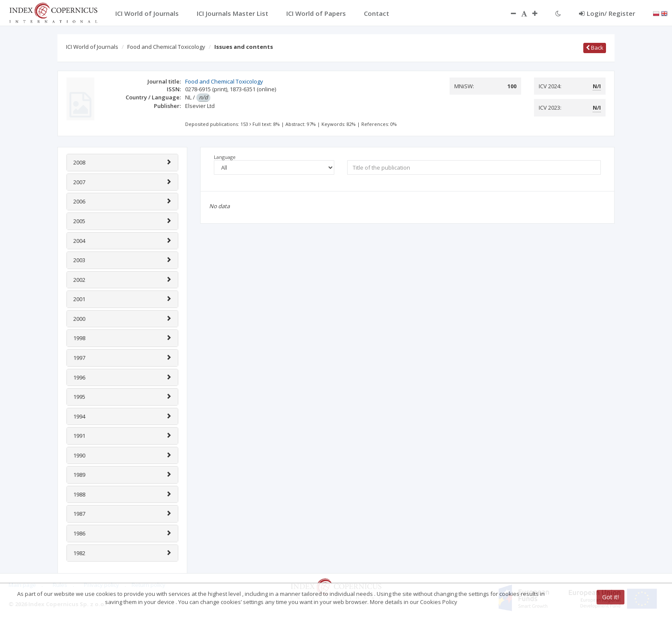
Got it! (610, 597)
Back (595, 48)
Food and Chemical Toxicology (166, 47)
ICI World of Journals (92, 47)
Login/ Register (607, 13)
